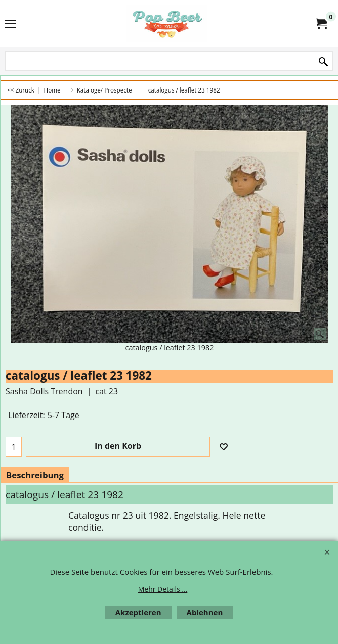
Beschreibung (35, 475)
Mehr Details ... (163, 589)
